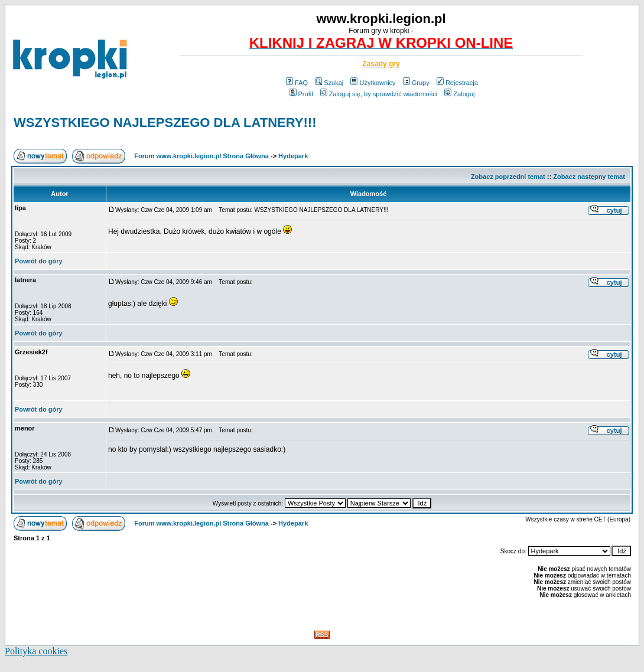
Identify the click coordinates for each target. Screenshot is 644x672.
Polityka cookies (36, 651)
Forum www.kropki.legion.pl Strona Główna (201, 156)
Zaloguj (459, 94)
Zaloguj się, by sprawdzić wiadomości (379, 94)
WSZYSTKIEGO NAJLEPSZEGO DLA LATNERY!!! (165, 123)
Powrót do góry (39, 261)
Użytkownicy (373, 83)
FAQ (297, 83)
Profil (301, 94)
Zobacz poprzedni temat (508, 177)
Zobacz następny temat (589, 177)
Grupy (416, 83)
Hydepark (293, 156)
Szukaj (329, 83)
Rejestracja (457, 83)
